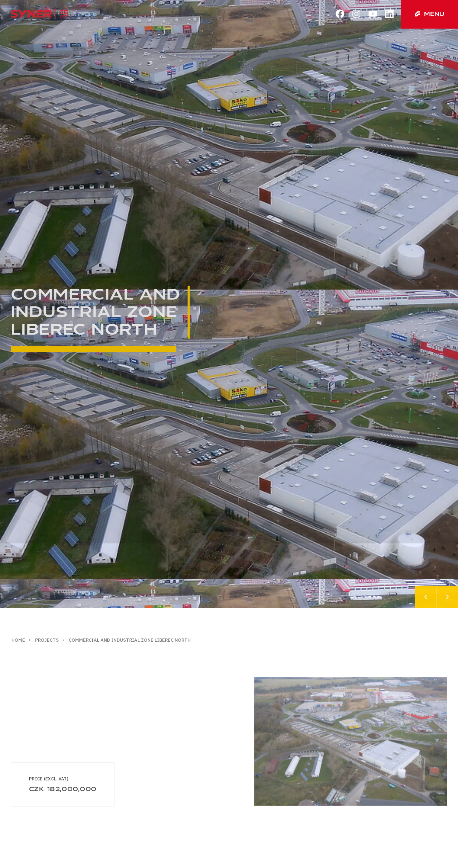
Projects (47, 640)
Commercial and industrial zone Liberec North (130, 640)
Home (18, 640)
